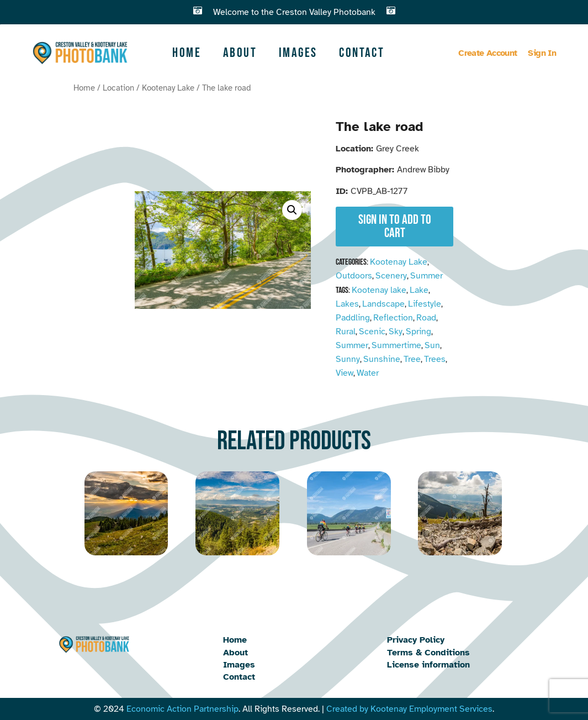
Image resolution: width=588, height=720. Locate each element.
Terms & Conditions (428, 653)
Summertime (396, 345)
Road (426, 318)
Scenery (391, 276)
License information (428, 665)
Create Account (488, 53)
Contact (362, 53)
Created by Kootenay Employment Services (409, 709)
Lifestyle (425, 304)
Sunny (348, 359)
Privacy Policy (416, 640)
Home (187, 53)
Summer (427, 276)
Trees (435, 359)
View (345, 373)
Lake (419, 290)
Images (298, 53)
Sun (432, 345)
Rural (346, 332)
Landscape (383, 304)
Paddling (353, 318)
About (240, 53)
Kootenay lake (379, 290)
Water (368, 373)
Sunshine (382, 359)
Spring (419, 332)
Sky (396, 332)
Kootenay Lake (168, 88)
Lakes (347, 304)
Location (118, 88)
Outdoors (354, 276)
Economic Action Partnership (182, 709)
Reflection (393, 318)
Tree (412, 359)
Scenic (372, 332)
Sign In (542, 53)
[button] (292, 210)
